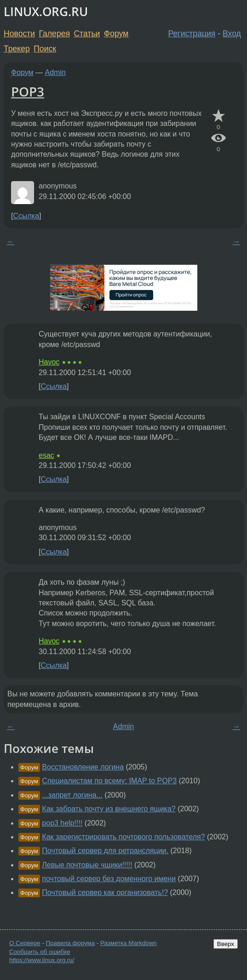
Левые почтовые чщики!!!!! (87, 865)
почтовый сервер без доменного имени (109, 879)
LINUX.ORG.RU (46, 12)
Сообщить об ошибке (40, 952)
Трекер (17, 49)
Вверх (226, 944)
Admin (55, 72)
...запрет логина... (72, 795)
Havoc (49, 362)
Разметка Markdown (129, 943)
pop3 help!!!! (62, 823)
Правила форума (71, 943)
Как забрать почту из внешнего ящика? (109, 809)
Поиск (45, 49)
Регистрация (192, 34)
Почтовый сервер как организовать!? (105, 892)
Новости (19, 34)
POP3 (28, 91)
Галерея (55, 34)
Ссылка (26, 216)
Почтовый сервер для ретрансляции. (105, 851)
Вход (232, 34)
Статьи (87, 34)
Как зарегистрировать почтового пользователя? (123, 837)
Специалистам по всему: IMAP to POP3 (109, 781)
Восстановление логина (83, 767)
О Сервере (25, 943)
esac (46, 455)
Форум (116, 34)
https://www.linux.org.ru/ (42, 960)
